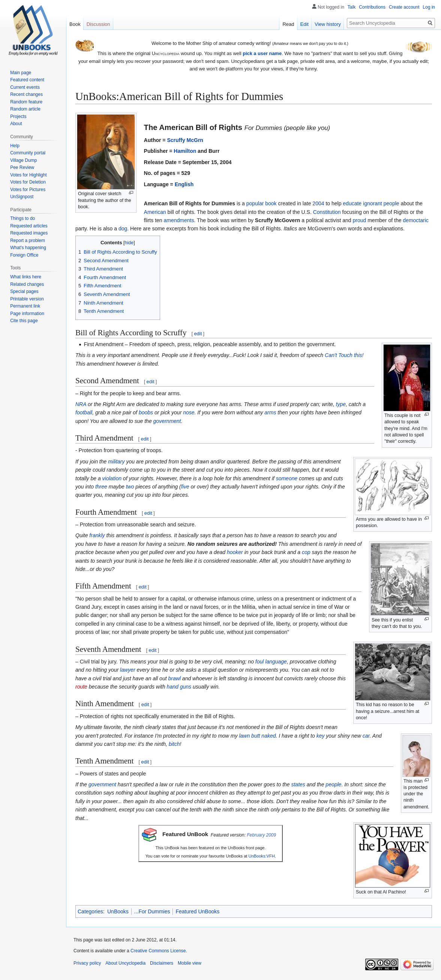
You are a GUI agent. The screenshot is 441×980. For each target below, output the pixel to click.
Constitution (327, 212)
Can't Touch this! (344, 355)
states (298, 784)
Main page (21, 73)
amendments (179, 220)
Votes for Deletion (28, 182)
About (16, 124)
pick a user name (262, 53)
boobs (146, 412)
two (130, 487)
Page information (27, 314)
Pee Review (22, 167)
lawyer (127, 670)
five (185, 487)
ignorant (373, 203)
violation (112, 478)
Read (288, 24)
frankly (97, 535)
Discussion (98, 24)
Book (75, 24)
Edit (304, 24)
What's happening (28, 248)
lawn (244, 736)
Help (15, 146)
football (84, 412)
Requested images (29, 233)
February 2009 (261, 835)
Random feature (26, 102)
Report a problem (28, 241)
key (321, 736)
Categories (90, 911)
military (116, 462)
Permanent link (25, 306)
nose (189, 412)
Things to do (22, 218)
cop (306, 552)
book (271, 203)
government (167, 421)
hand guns (179, 687)
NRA (81, 404)
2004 (318, 203)
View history (328, 24)
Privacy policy (87, 963)
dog (123, 229)
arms (270, 412)
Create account (404, 7)
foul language (271, 662)
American (155, 212)
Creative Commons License (158, 951)
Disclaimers (162, 963)
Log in (429, 7)
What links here (26, 277)
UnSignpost (22, 197)
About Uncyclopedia (125, 963)
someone (287, 478)
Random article (25, 109)
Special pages (24, 291)
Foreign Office (24, 255)
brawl (174, 678)
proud (359, 220)
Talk (352, 7)
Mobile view (190, 963)
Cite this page (24, 321)
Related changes (27, 284)
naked (268, 736)
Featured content (27, 80)
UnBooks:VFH (262, 856)
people (391, 203)
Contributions (372, 7)
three (101, 487)
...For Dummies (152, 911)
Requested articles (29, 226)
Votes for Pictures (28, 190)
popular (255, 203)
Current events (25, 87)
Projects (18, 117)
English (184, 184)
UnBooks (118, 911)
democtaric (415, 220)
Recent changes (26, 94)
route (81, 687)
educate (352, 203)
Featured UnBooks (197, 911)
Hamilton (185, 151)
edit (198, 334)
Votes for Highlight (28, 175)
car (366, 736)
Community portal (28, 153)
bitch (174, 744)
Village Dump (23, 160)
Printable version (27, 299)
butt (256, 736)
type (341, 404)
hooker (235, 552)
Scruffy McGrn (185, 140)
